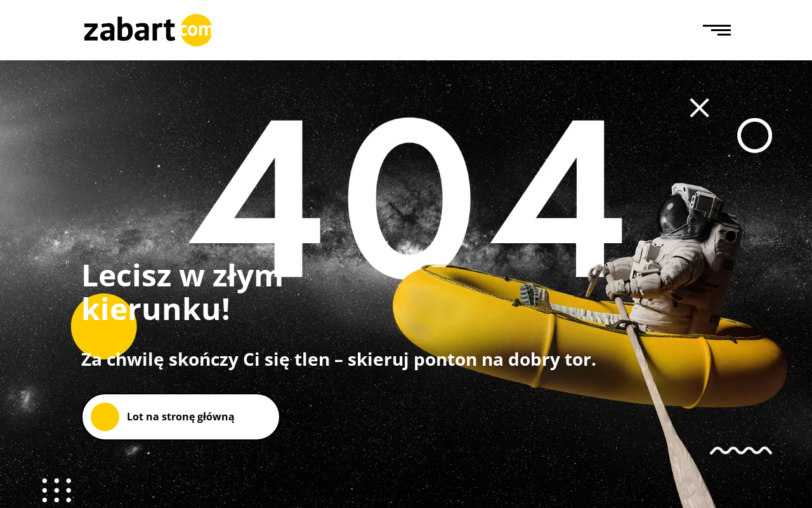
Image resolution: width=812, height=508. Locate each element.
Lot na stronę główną (181, 417)
